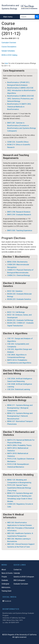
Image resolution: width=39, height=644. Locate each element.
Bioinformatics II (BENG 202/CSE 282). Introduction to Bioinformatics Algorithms (21, 90)
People (4, 577)
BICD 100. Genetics (15, 291)
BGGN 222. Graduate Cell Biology (20, 320)
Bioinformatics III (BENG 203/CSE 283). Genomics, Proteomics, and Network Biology (21, 99)
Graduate (5, 580)
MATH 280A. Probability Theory (19, 445)
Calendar (17, 573)
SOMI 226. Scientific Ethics (18, 142)
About (4, 570)
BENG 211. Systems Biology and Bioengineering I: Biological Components (20, 408)
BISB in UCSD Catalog (9, 55)
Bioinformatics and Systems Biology (10, 7)
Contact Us (18, 570)
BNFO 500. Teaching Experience (20, 230)
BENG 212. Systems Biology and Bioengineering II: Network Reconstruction (20, 416)
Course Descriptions (9, 47)
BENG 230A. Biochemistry (17, 262)
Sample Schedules (8, 51)
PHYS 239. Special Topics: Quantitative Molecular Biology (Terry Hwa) (19, 488)
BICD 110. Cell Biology (16, 312)
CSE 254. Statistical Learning (19, 389)
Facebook (7, 601)
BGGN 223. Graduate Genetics (19, 299)
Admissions (6, 587)
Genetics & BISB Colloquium (24, 577)
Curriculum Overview (9, 43)
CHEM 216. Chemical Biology (19, 275)
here (6, 63)
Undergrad (5, 584)
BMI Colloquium (19, 580)
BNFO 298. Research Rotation (19, 212)
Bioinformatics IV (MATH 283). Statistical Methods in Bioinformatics (19, 107)
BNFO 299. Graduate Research (19, 215)
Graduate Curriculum (21, 584)
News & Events (7, 573)
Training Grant (6, 591)
